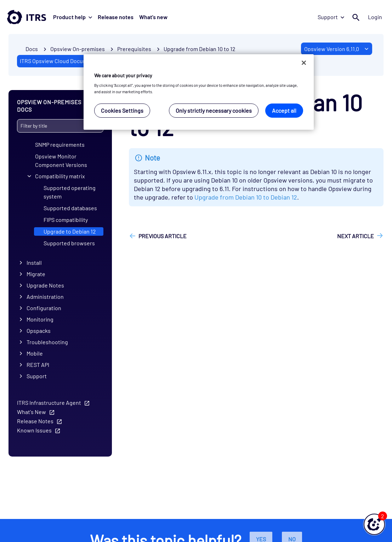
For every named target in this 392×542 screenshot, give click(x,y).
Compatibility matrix (60, 176)
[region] (199, 92)
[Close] (304, 63)
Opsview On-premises (78, 49)
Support (331, 17)
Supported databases (70, 208)
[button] (374, 524)
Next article (356, 236)
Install (34, 262)
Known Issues (34, 430)
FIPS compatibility (66, 220)
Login (375, 17)
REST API (38, 365)
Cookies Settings (122, 110)
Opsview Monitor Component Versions (61, 160)
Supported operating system (70, 192)
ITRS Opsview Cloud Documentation (64, 61)
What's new (153, 17)
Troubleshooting (47, 342)
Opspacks (39, 331)
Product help (73, 17)
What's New (32, 411)
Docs (32, 49)
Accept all (284, 110)
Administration (45, 297)
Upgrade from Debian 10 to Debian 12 (246, 197)
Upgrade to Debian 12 (70, 231)
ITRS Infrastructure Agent (49, 402)
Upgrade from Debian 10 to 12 (200, 49)
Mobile (35, 353)
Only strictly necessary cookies (214, 110)
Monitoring (40, 319)
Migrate (36, 274)
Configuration (44, 308)
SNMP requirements (60, 144)
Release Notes (35, 421)
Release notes (116, 17)
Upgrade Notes (45, 285)
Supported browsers (69, 243)
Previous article (163, 236)
